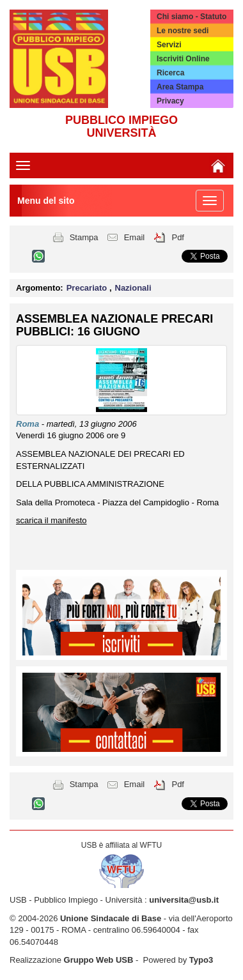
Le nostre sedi (183, 31)
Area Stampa (180, 87)
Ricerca (170, 73)
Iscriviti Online (183, 59)
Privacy (170, 101)
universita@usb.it (184, 900)
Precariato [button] (88, 288)
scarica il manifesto (51, 520)
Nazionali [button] (133, 288)
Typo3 (201, 960)
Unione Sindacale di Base (111, 918)
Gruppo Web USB (99, 960)
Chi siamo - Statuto (192, 17)
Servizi (169, 45)
